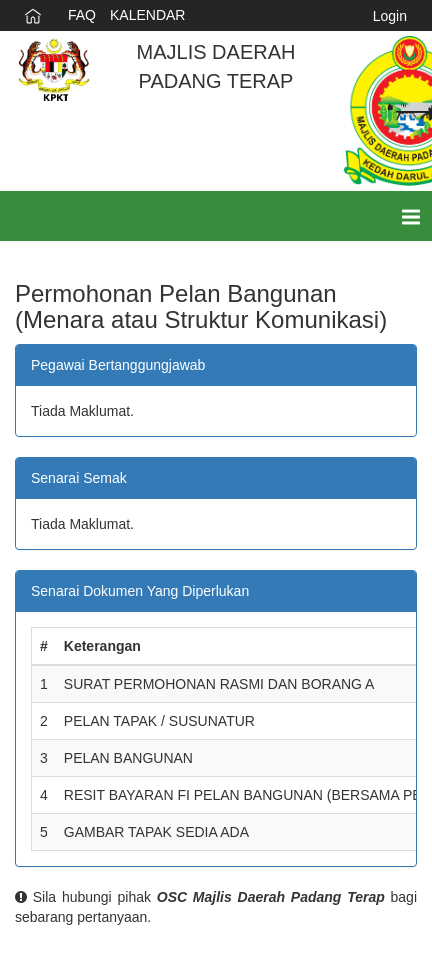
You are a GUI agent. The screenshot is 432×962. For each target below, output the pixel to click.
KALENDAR (147, 15)
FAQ (82, 15)
